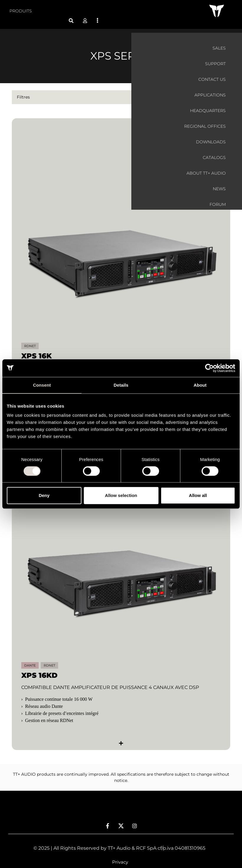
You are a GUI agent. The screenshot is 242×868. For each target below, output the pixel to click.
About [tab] (200, 385)
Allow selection (121, 495)
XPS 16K (36, 349)
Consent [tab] (42, 385)
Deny (44, 495)
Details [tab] (121, 385)
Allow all (198, 495)
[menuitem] (21, 11)
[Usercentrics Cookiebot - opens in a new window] (209, 368)
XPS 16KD (39, 668)
